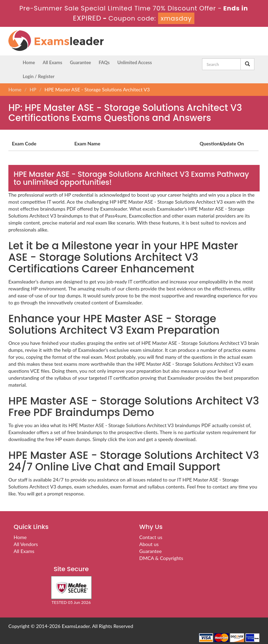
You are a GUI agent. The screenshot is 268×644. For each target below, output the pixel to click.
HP (33, 89)
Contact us (151, 537)
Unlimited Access (135, 62)
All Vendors (26, 544)
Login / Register (39, 76)
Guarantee (80, 62)
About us (149, 544)
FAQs (104, 62)
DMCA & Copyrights (161, 558)
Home (29, 62)
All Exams (52, 62)
